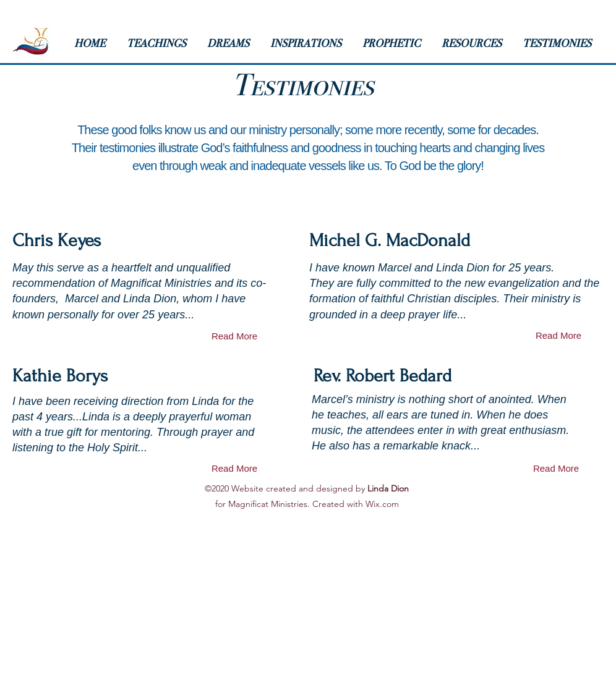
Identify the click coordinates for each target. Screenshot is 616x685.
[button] (161, 43)
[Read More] (234, 336)
